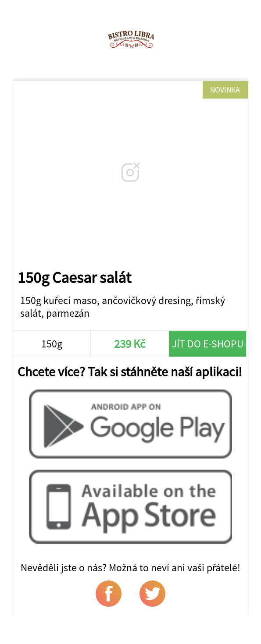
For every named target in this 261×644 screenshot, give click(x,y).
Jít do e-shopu (208, 344)
